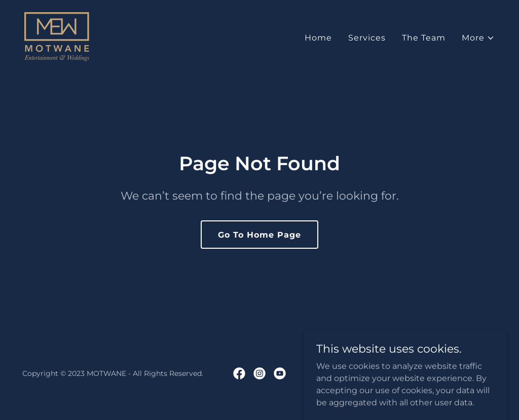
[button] (478, 38)
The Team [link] (424, 38)
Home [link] (318, 38)
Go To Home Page (259, 235)
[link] (57, 36)
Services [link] (367, 38)
